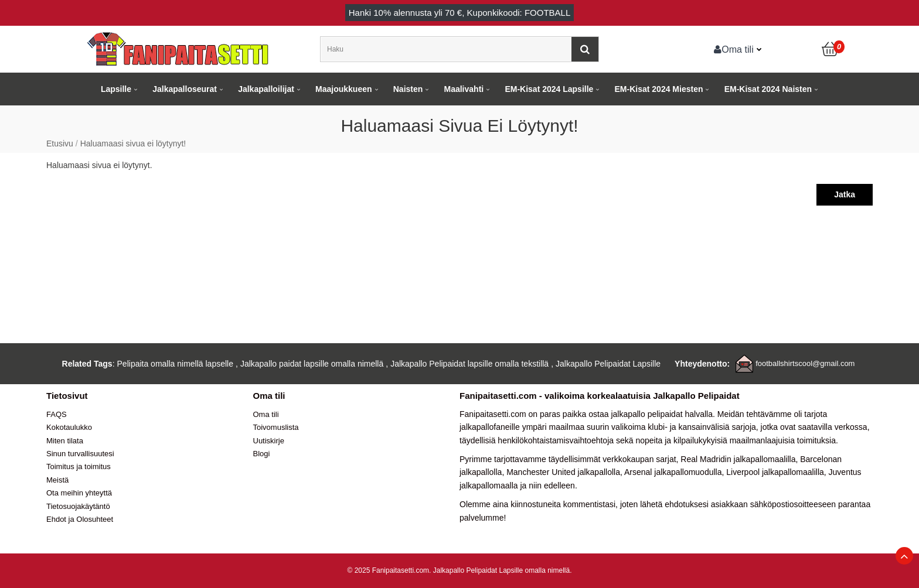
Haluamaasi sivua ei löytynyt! (133, 143)
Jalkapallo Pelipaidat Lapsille (608, 364)
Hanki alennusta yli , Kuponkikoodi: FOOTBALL (460, 13)
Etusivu (60, 143)
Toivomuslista (276, 427)
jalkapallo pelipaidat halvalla (662, 414)
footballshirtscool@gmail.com (805, 363)
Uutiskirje (269, 441)
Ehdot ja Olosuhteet (80, 519)
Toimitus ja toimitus (79, 466)
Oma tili (734, 49)
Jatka (845, 194)
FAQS (57, 414)
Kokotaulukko (69, 427)
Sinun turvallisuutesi (80, 454)
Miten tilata (65, 441)
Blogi (262, 454)
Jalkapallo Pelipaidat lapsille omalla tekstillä (469, 364)
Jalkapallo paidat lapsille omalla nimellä (312, 364)
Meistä (57, 480)
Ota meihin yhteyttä (79, 493)
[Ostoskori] (830, 49)
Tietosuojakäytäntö (78, 506)
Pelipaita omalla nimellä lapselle (175, 364)
